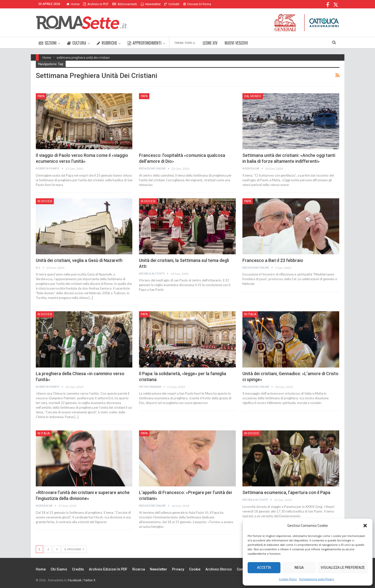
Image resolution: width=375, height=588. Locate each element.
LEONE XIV (210, 43)
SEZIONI (48, 43)
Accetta (264, 568)
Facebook (75, 580)
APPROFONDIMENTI (145, 43)
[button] (365, 526)
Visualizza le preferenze (343, 568)
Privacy (178, 569)
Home (73, 4)
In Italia (250, 314)
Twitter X (89, 580)
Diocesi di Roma (197, 4)
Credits (78, 569)
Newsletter (151, 4)
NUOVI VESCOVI (236, 43)
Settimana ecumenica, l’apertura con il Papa (286, 492)
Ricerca (139, 569)
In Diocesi (45, 201)
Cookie (195, 569)
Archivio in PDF (96, 4)
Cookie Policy (288, 579)
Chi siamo (59, 569)
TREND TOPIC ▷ (185, 43)
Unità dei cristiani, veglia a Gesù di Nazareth (79, 260)
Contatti (172, 4)
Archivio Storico (219, 569)
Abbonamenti (125, 4)
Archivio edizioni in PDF (108, 569)
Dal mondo (253, 96)
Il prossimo (74, 549)
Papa (41, 96)
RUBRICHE (107, 43)
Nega (299, 568)
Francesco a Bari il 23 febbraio (273, 260)
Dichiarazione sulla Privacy (317, 579)
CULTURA (77, 43)
